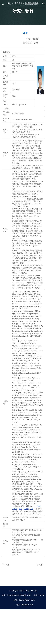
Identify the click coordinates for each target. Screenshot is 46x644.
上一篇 (6, 565)
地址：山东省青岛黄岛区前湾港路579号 (16, 595)
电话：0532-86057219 (24, 605)
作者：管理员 (33, 39)
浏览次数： (31, 43)
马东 (32, 509)
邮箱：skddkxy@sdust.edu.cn (24, 600)
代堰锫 (15, 509)
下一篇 (40, 565)
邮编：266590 (39, 595)
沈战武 (26, 509)
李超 (20, 509)
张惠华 (38, 506)
